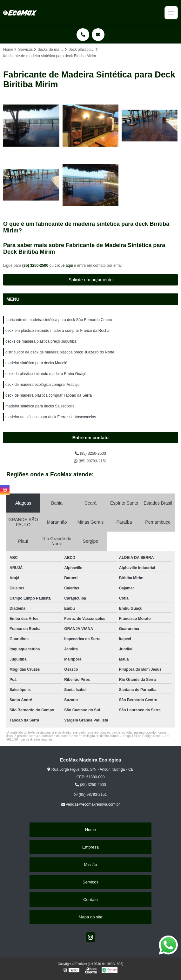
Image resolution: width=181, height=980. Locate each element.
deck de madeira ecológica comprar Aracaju (42, 385)
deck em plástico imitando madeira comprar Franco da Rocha (57, 331)
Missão (90, 865)
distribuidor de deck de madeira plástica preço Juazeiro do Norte (60, 352)
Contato (90, 899)
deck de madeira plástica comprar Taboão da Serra (49, 395)
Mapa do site (90, 917)
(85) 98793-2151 (90, 461)
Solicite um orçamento (91, 280)
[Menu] (171, 13)
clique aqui (64, 265)
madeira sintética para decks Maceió (36, 363)
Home (91, 830)
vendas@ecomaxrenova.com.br (91, 804)
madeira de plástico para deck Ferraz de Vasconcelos (51, 417)
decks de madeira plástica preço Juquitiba (41, 341)
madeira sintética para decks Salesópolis (40, 406)
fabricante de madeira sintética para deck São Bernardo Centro (59, 320)
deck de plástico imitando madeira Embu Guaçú (46, 374)
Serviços (90, 882)
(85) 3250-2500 (36, 265)
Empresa (90, 847)
